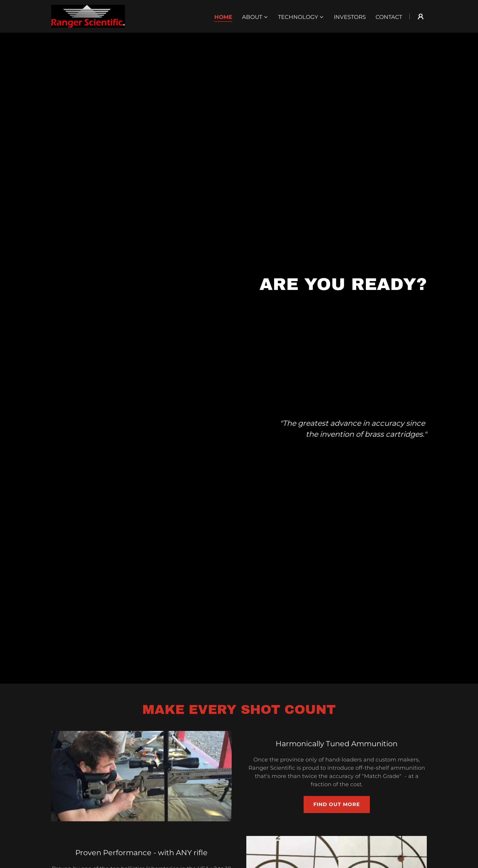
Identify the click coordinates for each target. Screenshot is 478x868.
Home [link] (223, 17)
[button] (255, 17)
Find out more (337, 804)
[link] (88, 16)
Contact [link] (389, 17)
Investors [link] (350, 17)
